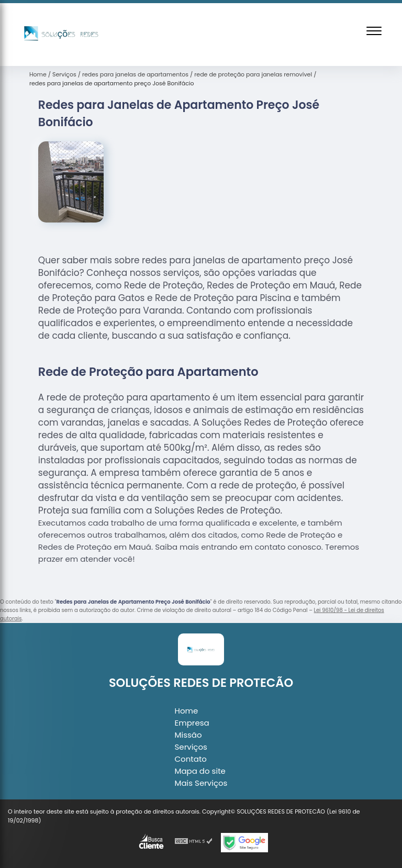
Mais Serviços (201, 783)
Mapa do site (200, 771)
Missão (188, 735)
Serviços (191, 747)
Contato (191, 759)
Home (187, 711)
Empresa (192, 723)
